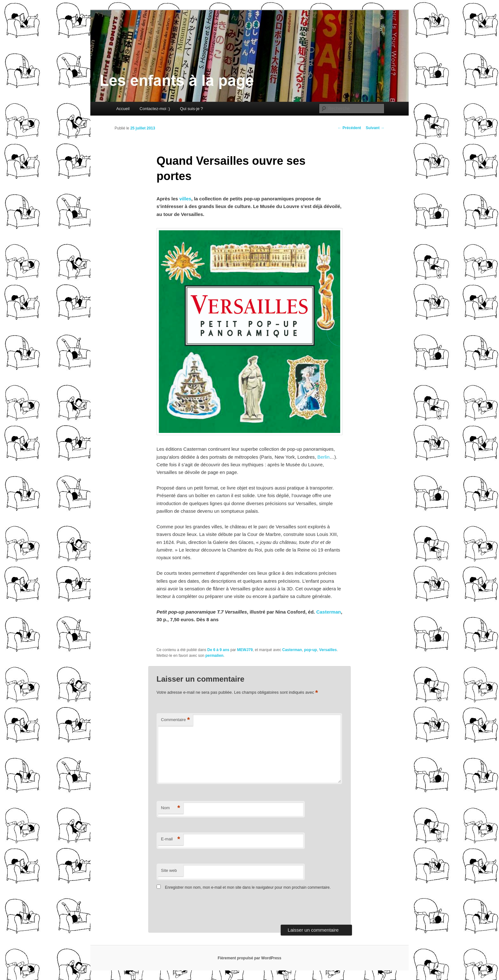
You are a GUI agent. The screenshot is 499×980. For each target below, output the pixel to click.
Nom (171, 808)
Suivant (375, 128)
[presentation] (200, 909)
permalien (214, 656)
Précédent (349, 128)
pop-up (310, 650)
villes (186, 199)
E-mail (171, 839)
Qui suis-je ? (191, 109)
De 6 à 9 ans (218, 650)
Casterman (329, 612)
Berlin (323, 457)
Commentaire (176, 720)
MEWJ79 (245, 650)
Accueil (123, 109)
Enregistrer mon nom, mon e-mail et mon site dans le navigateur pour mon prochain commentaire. (248, 887)
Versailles (328, 650)
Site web (169, 870)
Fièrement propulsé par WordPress (250, 958)
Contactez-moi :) (155, 109)
